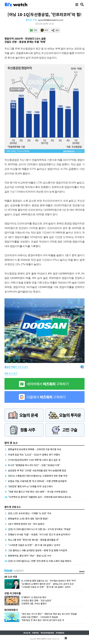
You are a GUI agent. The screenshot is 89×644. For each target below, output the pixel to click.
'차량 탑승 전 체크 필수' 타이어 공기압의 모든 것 (43, 620)
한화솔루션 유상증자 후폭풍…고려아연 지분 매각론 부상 (35, 449)
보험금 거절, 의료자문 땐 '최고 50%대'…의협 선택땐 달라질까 (37, 481)
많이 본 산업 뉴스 (13, 507)
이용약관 (35, 633)
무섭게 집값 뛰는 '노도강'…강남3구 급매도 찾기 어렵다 (34, 455)
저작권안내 (60, 633)
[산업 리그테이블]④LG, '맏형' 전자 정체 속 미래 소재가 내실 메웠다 (40, 561)
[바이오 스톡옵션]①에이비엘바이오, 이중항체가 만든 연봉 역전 (38, 476)
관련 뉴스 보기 (11, 373)
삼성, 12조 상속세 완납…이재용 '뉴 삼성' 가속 (30, 513)
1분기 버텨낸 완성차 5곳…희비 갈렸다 (26, 524)
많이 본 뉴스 (11, 443)
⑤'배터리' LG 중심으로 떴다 (34, 597)
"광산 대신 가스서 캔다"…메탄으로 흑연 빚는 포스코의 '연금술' (49, 614)
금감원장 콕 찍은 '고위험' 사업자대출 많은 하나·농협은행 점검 (37, 470)
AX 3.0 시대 (11, 577)
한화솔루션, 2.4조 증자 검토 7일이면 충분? (28, 519)
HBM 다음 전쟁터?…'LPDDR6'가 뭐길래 (39, 617)
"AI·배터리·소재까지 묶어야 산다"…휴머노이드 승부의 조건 (47, 584)
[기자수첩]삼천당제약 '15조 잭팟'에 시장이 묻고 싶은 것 (34, 460)
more (82, 571)
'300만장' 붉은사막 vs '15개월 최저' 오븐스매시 (30, 486)
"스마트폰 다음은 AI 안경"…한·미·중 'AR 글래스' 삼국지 (34, 545)
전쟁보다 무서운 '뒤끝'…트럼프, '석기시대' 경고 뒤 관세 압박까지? (39, 534)
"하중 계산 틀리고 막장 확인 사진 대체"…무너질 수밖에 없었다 (38, 492)
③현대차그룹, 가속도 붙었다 (34, 603)
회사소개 (27, 633)
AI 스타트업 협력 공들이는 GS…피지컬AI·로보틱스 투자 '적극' (49, 581)
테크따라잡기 (11, 610)
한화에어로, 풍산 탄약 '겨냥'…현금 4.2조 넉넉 (30, 556)
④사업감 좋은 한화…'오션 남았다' (36, 600)
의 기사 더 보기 (16, 367)
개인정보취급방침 (47, 633)
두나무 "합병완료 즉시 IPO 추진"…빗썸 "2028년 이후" (34, 465)
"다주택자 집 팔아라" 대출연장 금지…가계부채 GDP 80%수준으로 (39, 497)
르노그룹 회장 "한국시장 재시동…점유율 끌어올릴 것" (34, 540)
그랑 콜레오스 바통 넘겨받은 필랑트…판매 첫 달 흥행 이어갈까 (38, 550)
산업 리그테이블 (13, 593)
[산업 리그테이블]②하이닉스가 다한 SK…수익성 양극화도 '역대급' (39, 529)
